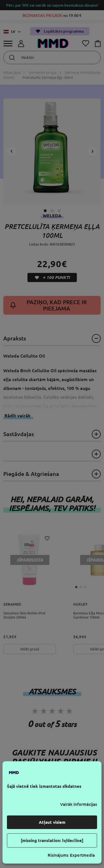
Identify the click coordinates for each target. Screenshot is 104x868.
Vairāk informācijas (79, 804)
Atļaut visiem (52, 822)
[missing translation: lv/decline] (52, 840)
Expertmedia (82, 855)
